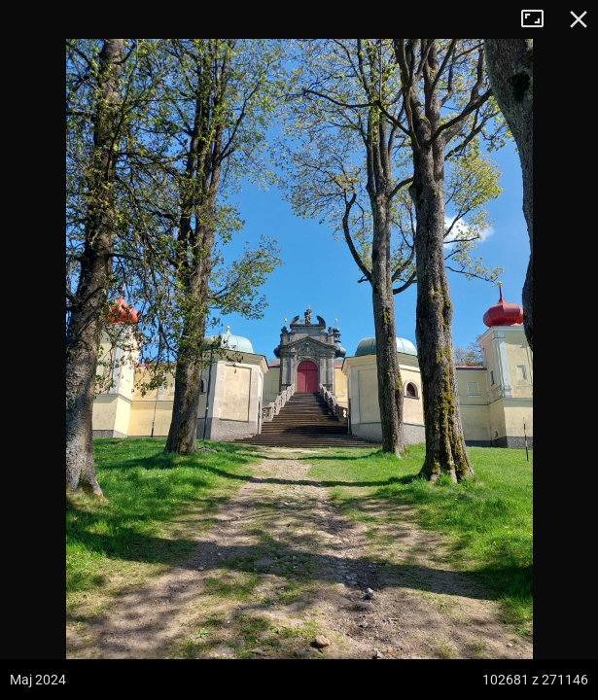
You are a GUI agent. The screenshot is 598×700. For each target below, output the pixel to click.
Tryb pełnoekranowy (540, 19)
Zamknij (579, 19)
